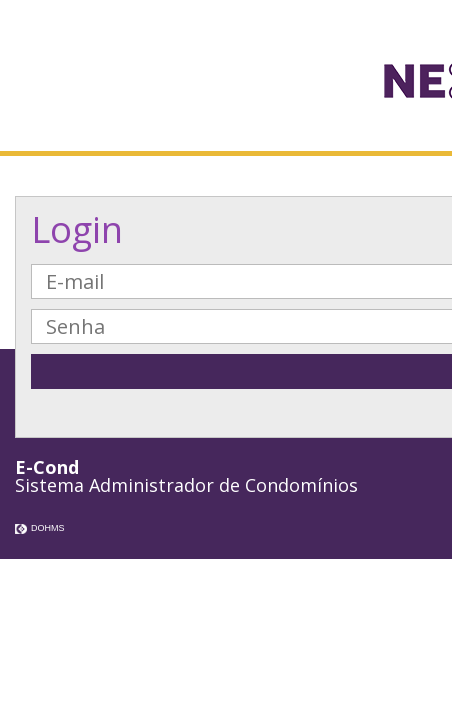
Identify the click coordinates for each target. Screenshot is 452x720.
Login (77, 230)
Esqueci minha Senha (350, 415)
